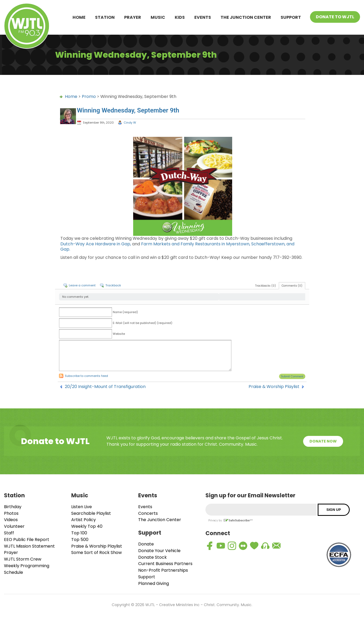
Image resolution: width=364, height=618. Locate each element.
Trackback (113, 285)
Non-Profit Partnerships (163, 570)
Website (119, 334)
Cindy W (130, 123)
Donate (146, 544)
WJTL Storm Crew (23, 559)
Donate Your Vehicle (159, 551)
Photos (11, 513)
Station (105, 17)
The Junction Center (246, 17)
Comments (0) (292, 286)
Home (79, 17)
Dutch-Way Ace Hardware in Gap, (96, 244)
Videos (11, 520)
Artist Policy (84, 520)
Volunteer (14, 526)
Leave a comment (82, 285)
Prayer (133, 17)
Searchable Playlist (91, 513)
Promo (89, 96)
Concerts (148, 513)
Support (291, 17)
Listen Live (82, 507)
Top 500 (80, 540)
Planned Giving (154, 583)
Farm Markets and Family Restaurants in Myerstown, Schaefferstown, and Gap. (177, 247)
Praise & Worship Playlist (274, 387)
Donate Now (323, 441)
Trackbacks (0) (266, 286)
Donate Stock (152, 557)
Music (158, 17)
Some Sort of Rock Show (96, 552)
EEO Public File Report (27, 540)
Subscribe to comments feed (86, 376)
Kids (180, 17)
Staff (9, 533)
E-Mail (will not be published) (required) (143, 323)
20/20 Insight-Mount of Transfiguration (105, 387)
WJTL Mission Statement (29, 546)
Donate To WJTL (335, 17)
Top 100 (79, 533)
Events (203, 17)
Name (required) (125, 312)
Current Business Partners (165, 564)
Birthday (13, 507)
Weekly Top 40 (87, 526)
